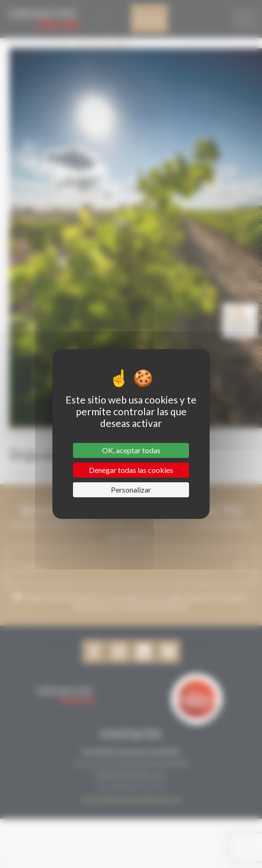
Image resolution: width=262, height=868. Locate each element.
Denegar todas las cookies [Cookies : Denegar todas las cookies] (131, 470)
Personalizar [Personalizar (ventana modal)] (131, 490)
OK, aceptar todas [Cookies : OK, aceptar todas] (131, 450)
